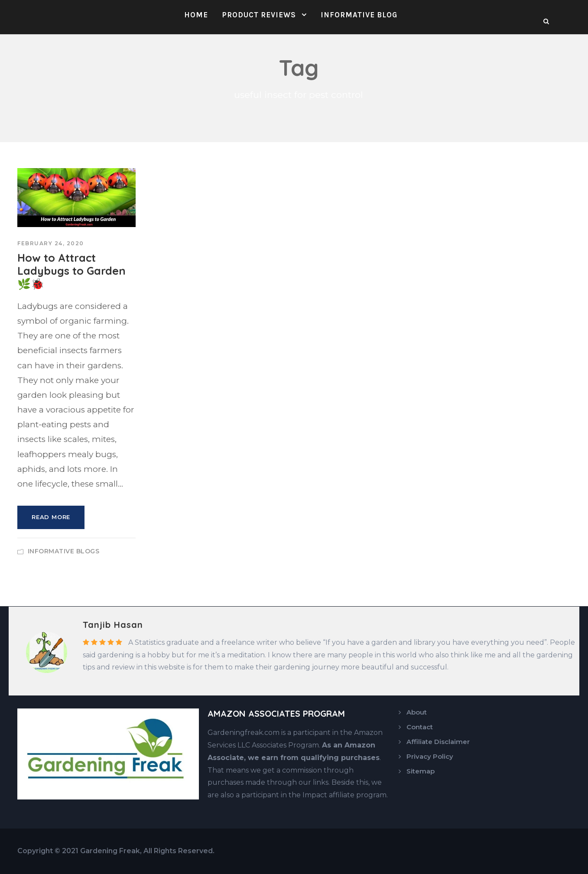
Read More (51, 517)
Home (196, 15)
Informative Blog (359, 15)
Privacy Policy (430, 756)
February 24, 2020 (51, 243)
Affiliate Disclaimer (438, 742)
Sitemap (421, 771)
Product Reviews (259, 15)
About (417, 712)
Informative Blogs (64, 551)
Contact (420, 727)
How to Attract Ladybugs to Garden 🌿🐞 (71, 271)
